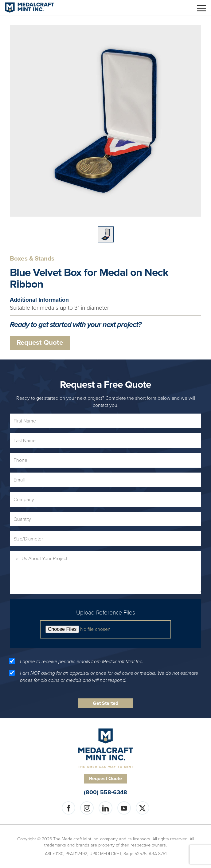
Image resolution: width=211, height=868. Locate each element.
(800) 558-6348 (105, 793)
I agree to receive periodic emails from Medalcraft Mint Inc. (82, 662)
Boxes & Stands (32, 259)
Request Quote (40, 342)
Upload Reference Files (106, 613)
